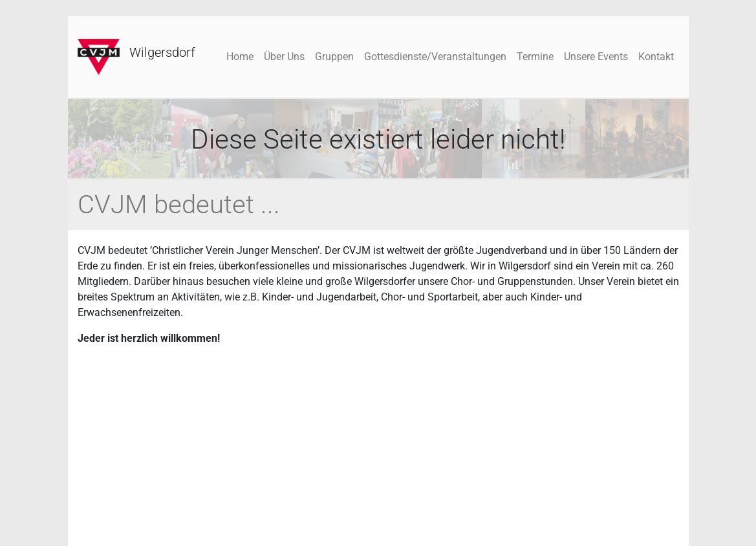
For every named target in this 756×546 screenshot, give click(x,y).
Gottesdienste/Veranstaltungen (435, 57)
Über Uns (284, 57)
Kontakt (656, 57)
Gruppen (334, 57)
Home (240, 57)
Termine (535, 57)
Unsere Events (596, 57)
